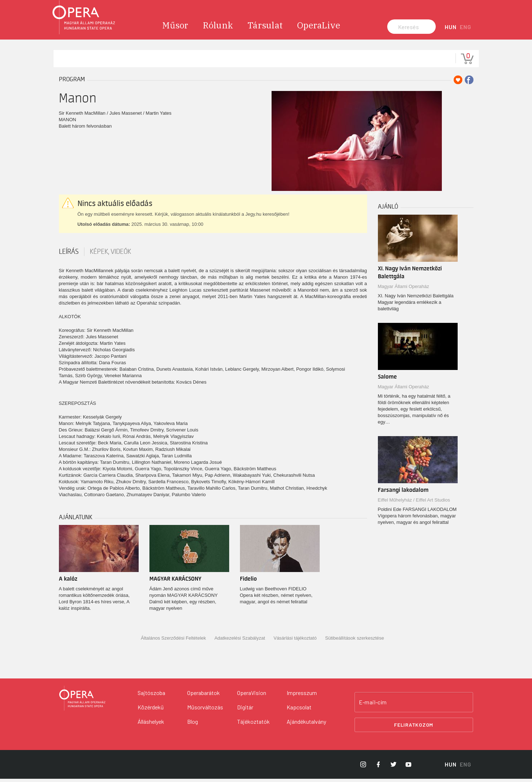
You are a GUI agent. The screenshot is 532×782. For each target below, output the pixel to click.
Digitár (245, 710)
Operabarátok (203, 696)
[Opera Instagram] (363, 768)
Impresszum (302, 696)
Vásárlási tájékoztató (295, 642)
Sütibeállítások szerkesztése (355, 642)
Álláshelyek (151, 725)
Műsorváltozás (205, 710)
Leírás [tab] (69, 255)
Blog (193, 725)
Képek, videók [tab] (110, 255)
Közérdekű (151, 710)
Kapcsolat (299, 710)
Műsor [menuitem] (175, 29)
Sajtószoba (151, 696)
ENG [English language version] (465, 30)
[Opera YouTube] (408, 768)
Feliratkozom (414, 728)
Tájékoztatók (253, 725)
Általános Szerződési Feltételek (173, 642)
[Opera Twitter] (393, 768)
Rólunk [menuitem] (218, 29)
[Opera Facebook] (378, 768)
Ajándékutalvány (306, 725)
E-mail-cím (373, 705)
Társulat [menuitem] (265, 29)
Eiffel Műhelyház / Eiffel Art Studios (414, 504)
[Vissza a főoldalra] (82, 701)
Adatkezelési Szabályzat (240, 642)
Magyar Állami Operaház (404, 290)
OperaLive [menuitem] (319, 29)
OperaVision (252, 696)
